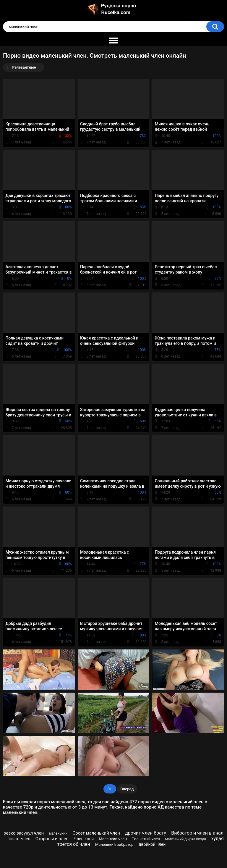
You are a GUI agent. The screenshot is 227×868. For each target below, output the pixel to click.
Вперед (127, 789)
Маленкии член (113, 839)
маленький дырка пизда (186, 839)
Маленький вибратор (114, 844)
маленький (58, 833)
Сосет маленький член (96, 833)
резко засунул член (24, 833)
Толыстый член (146, 839)
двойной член (152, 844)
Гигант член (19, 839)
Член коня (84, 839)
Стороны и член (52, 839)
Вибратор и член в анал (197, 833)
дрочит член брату (146, 833)
